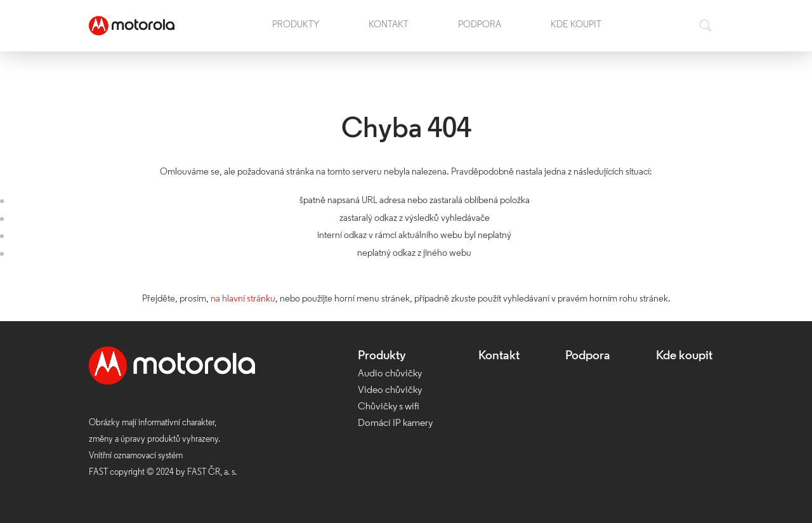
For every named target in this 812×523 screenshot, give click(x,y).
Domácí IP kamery (395, 423)
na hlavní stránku (243, 299)
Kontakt (389, 25)
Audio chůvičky (390, 374)
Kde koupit (576, 25)
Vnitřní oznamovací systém (136, 456)
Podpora (480, 25)
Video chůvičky (390, 390)
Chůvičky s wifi (389, 407)
